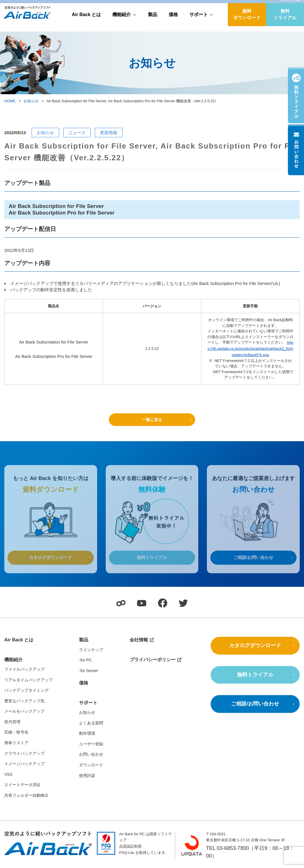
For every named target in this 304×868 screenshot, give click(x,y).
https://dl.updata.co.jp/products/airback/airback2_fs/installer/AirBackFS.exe (251, 348)
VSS (8, 775)
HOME (10, 101)
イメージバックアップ (24, 765)
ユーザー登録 (91, 745)
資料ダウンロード (247, 20)
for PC (86, 661)
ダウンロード (91, 766)
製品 (153, 20)
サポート (199, 20)
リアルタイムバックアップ (28, 680)
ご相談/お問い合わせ (253, 568)
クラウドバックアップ (24, 754)
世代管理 (12, 723)
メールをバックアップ (24, 712)
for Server (89, 671)
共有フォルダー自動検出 (26, 796)
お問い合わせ (91, 755)
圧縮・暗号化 (16, 733)
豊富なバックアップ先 (24, 701)
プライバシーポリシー (153, 660)
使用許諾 (87, 776)
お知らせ (31, 101)
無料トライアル (285, 20)
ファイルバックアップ (24, 670)
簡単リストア (16, 744)
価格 (173, 20)
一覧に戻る (152, 418)
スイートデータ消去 (22, 786)
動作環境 (87, 734)
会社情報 (287, 5)
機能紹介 (122, 20)
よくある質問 (91, 724)
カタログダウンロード (51, 568)
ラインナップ (91, 650)
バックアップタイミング (26, 691)
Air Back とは (86, 20)
